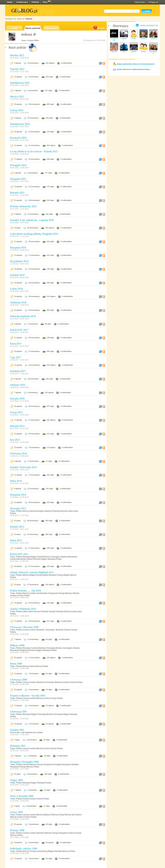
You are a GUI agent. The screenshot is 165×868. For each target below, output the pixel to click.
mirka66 (114, 52)
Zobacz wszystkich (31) (149, 25)
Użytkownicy (22, 2)
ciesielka (153, 38)
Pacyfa (134, 38)
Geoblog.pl (9, 19)
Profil (14, 28)
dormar (144, 52)
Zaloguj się (153, 2)
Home (10, 2)
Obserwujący (51, 28)
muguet (124, 38)
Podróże (35, 2)
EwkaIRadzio (153, 52)
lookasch (144, 38)
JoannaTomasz (114, 39)
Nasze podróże (33, 28)
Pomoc (99, 28)
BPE (124, 52)
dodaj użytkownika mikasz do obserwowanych (136, 64)
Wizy (45, 2)
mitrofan (134, 52)
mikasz (19, 19)
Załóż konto (140, 2)
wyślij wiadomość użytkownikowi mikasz (133, 69)
